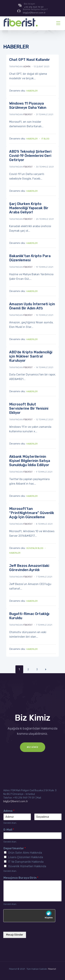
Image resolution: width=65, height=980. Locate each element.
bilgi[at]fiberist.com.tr (16, 801)
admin (27, 67)
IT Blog (45, 139)
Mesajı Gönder (15, 935)
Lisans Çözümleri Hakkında (26, 857)
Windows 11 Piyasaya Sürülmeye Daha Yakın (28, 105)
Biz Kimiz (33, 747)
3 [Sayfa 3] (37, 669)
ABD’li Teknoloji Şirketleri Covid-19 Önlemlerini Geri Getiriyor (30, 156)
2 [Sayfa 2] (28, 669)
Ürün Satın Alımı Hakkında (25, 853)
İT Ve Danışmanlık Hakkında (26, 862)
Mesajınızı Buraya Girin (21, 878)
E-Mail (9, 830)
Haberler (32, 91)
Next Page (46, 669)
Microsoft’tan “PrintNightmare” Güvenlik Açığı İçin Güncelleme (32, 513)
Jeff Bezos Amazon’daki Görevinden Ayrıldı (29, 568)
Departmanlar (15, 848)
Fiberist (52, 969)
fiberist (28, 114)
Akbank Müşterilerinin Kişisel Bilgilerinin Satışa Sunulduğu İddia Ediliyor (30, 461)
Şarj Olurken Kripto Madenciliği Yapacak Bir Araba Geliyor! (29, 208)
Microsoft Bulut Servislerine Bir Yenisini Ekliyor (29, 408)
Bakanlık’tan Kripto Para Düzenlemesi (30, 258)
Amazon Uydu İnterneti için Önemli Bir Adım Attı (32, 306)
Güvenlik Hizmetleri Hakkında (27, 866)
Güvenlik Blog (35, 548)
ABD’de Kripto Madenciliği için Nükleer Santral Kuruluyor (31, 356)
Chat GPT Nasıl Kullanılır (30, 60)
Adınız (9, 811)
